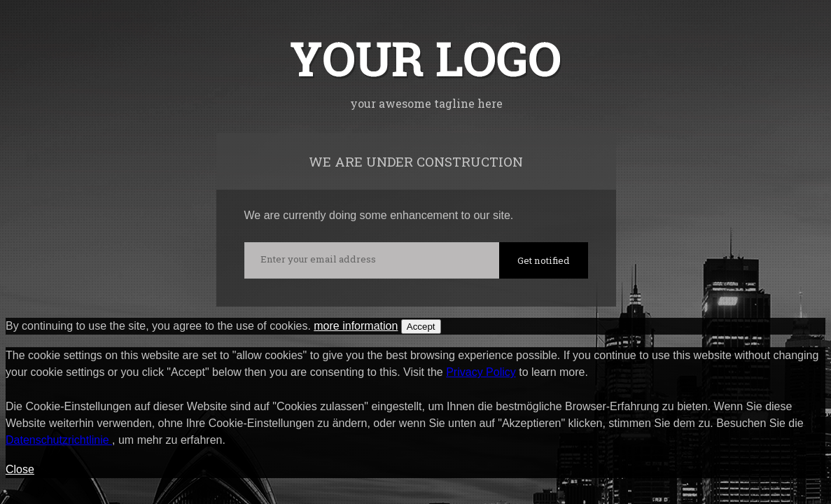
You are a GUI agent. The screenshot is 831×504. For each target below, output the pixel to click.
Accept (421, 327)
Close (20, 469)
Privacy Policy (481, 372)
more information (356, 326)
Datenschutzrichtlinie (59, 440)
